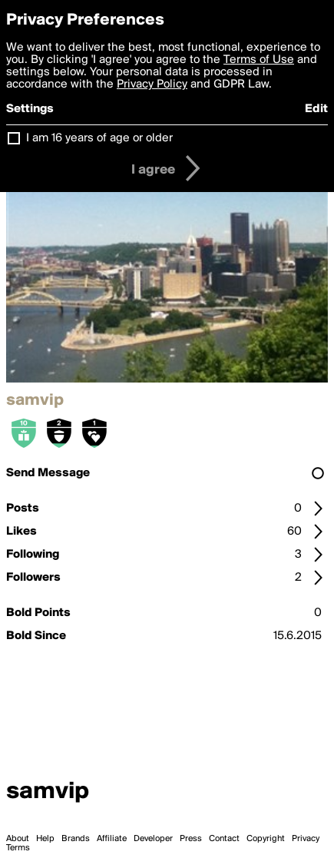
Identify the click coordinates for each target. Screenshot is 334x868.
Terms (18, 848)
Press (191, 839)
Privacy (306, 839)
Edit (316, 109)
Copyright (266, 839)
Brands (76, 839)
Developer (153, 839)
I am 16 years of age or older (99, 138)
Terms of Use (259, 60)
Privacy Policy (152, 84)
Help (45, 839)
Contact (224, 839)
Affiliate (112, 839)
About (18, 839)
